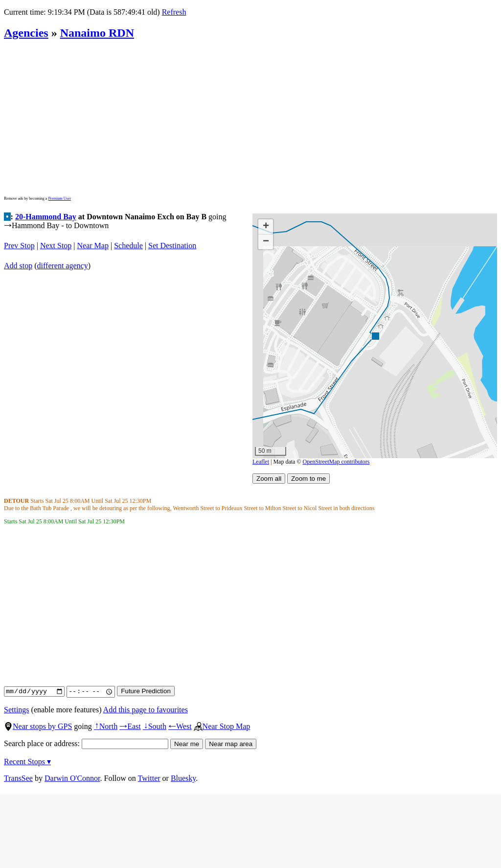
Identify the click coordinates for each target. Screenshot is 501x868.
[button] (375, 336)
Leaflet (261, 462)
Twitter (149, 778)
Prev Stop (19, 246)
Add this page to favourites (146, 710)
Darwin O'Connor (72, 778)
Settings (17, 710)
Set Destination (172, 246)
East (130, 726)
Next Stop (56, 246)
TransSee (18, 778)
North (106, 726)
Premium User (59, 199)
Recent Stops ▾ (27, 762)
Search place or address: (86, 743)
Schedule (128, 246)
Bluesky (183, 778)
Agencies (26, 33)
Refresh (174, 12)
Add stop (18, 266)
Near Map (93, 246)
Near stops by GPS (38, 726)
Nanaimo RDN (97, 33)
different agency (63, 266)
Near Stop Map (222, 726)
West (180, 726)
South (155, 726)
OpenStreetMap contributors (336, 462)
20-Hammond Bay (46, 217)
